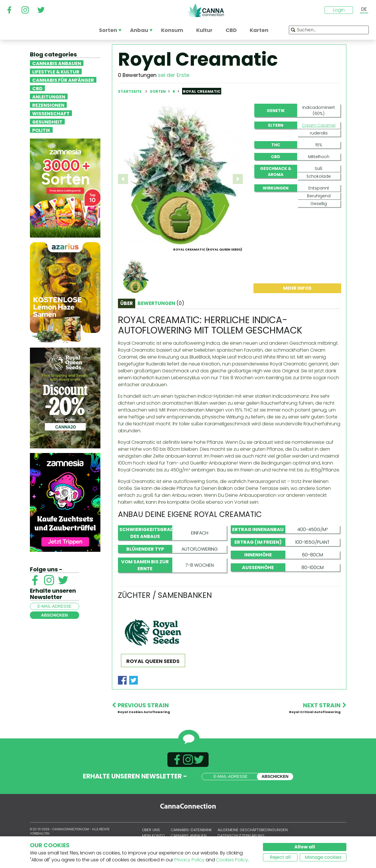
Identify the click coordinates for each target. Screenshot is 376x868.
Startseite (130, 91)
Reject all (280, 857)
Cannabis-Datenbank (191, 830)
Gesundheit (47, 122)
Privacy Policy (189, 860)
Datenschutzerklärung (241, 836)
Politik (41, 130)
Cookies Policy (232, 860)
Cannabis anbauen (57, 63)
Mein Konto (153, 836)
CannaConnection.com (206, 10)
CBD (37, 88)
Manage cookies (323, 857)
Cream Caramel (319, 125)
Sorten (158, 91)
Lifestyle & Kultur (56, 71)
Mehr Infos (297, 288)
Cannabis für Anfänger (63, 80)
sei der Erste (174, 75)
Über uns (151, 830)
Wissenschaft (51, 113)
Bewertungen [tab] (161, 303)
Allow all (305, 847)
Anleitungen (49, 96)
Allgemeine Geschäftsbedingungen (253, 830)
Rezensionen (48, 105)
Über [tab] (127, 303)
